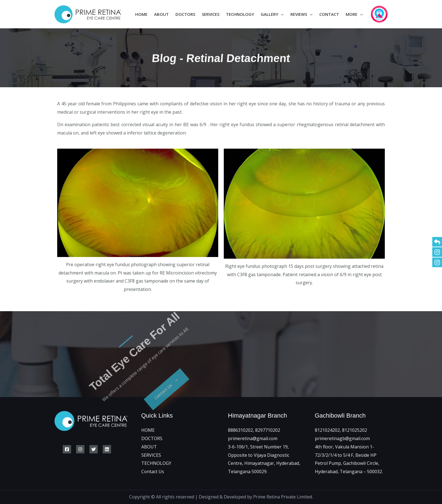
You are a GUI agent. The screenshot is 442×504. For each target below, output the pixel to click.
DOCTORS (152, 438)
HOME (148, 430)
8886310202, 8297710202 (254, 430)
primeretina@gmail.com (253, 438)
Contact (329, 14)
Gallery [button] (269, 14)
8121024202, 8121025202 (341, 430)
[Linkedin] (107, 449)
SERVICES (151, 455)
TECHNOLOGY (156, 463)
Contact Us (153, 471)
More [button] (351, 14)
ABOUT (149, 447)
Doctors (185, 14)
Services (211, 14)
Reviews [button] (299, 14)
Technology (240, 14)
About (161, 14)
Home (141, 14)
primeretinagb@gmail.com (342, 438)
